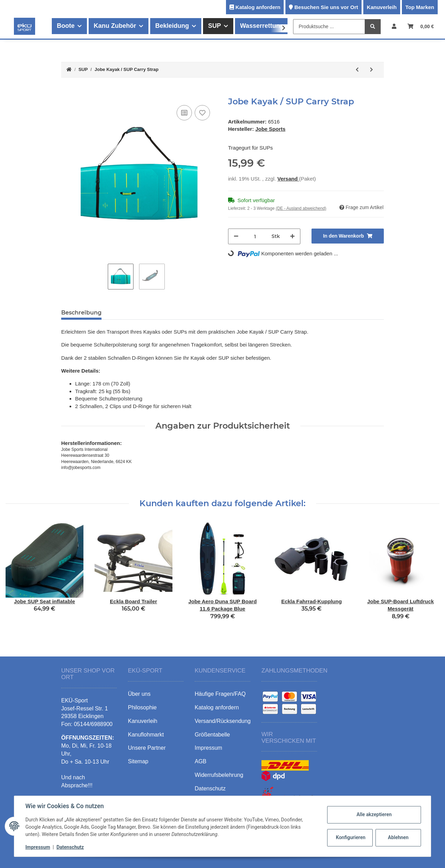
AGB (201, 761)
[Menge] (255, 236)
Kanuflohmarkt (146, 735)
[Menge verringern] (236, 236)
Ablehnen (398, 837)
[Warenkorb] (421, 26)
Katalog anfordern (258, 7)
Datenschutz (70, 847)
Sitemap (138, 761)
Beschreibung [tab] (81, 313)
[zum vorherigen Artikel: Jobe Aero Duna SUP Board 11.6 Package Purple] (357, 70)
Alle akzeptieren (374, 814)
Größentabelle (212, 735)
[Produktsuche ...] (329, 27)
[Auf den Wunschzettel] (202, 113)
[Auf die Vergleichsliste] (184, 113)
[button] (394, 26)
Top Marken (420, 7)
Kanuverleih (382, 7)
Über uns (139, 694)
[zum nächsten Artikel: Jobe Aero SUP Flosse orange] (371, 70)
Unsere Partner (147, 748)
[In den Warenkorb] (67, 93)
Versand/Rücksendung (223, 721)
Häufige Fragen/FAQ (220, 694)
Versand (288, 179)
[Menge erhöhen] (292, 236)
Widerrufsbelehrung (219, 775)
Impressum (38, 847)
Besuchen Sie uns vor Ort (326, 7)
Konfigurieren (351, 837)
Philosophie (142, 707)
